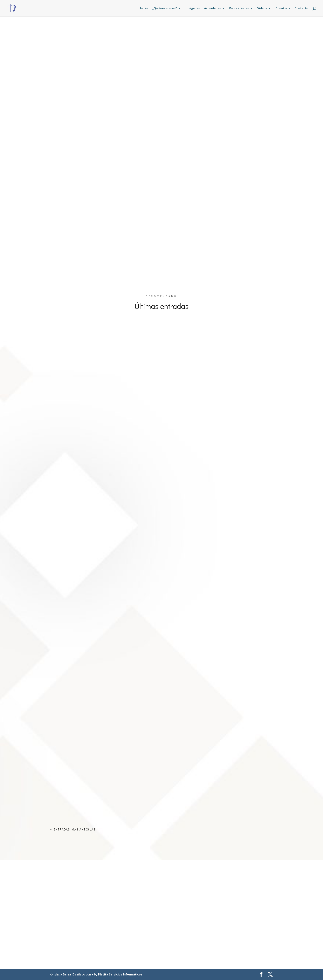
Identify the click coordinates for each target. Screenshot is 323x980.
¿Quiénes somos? (165, 8)
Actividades (212, 8)
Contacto (301, 8)
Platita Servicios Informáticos (120, 974)
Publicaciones (239, 8)
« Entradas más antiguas (73, 829)
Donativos (283, 8)
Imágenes (193, 8)
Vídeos (262, 8)
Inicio (144, 8)
